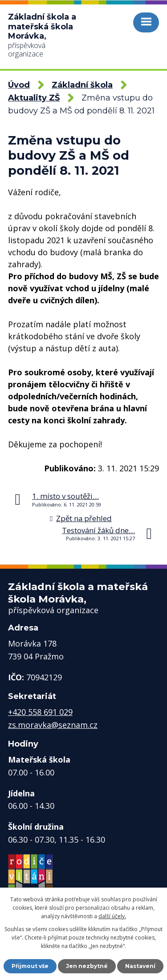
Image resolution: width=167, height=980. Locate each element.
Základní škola (82, 85)
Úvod (19, 85)
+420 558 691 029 (40, 712)
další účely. (112, 916)
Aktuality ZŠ (34, 98)
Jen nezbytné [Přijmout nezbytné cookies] (87, 966)
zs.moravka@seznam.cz (53, 725)
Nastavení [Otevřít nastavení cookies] (140, 966)
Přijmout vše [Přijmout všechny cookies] (30, 966)
